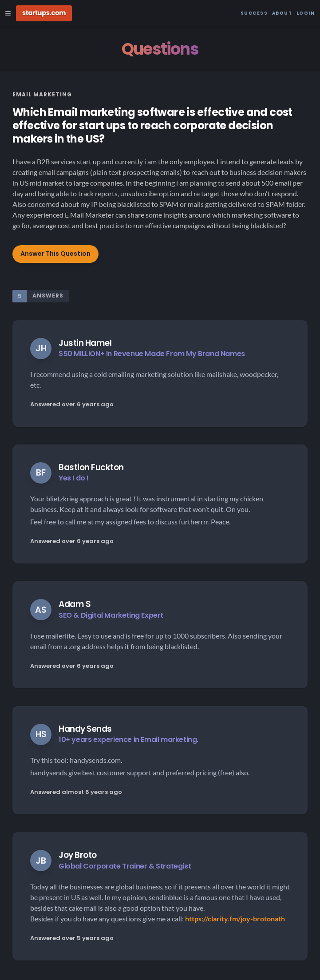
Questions (160, 49)
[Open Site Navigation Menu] (8, 13)
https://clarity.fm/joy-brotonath (235, 919)
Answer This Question (55, 254)
